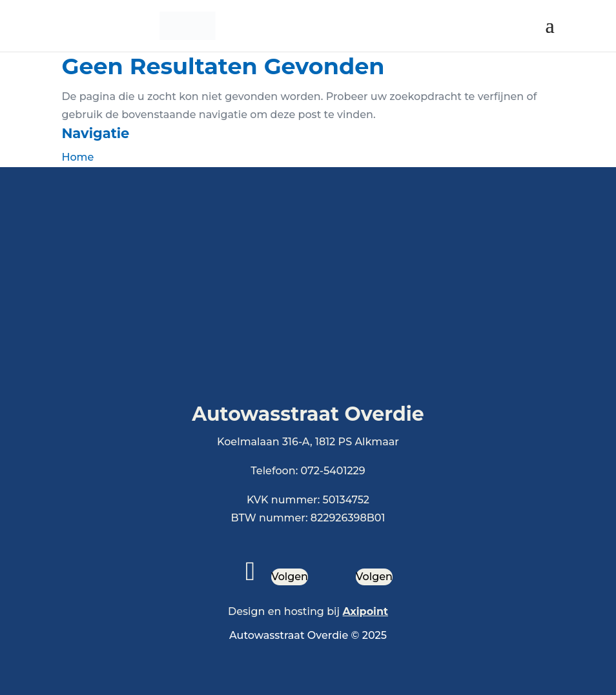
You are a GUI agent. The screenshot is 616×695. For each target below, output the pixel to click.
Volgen (290, 577)
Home (77, 157)
